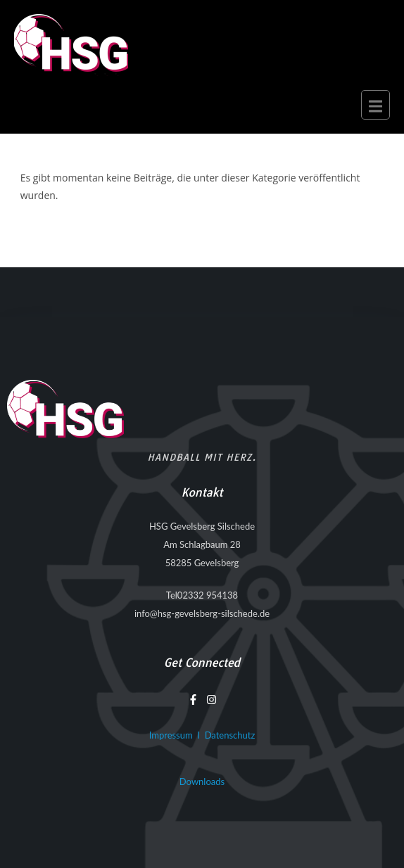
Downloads (202, 781)
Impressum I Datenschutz (202, 735)
